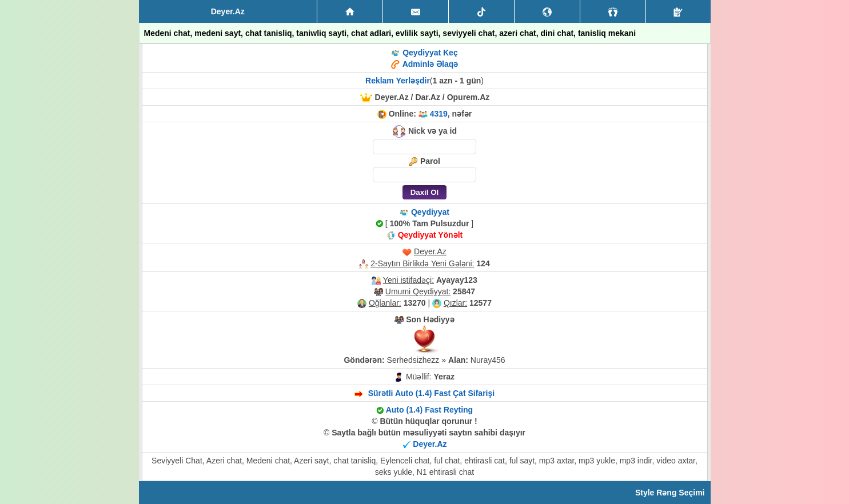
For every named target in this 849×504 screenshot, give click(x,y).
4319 (439, 114)
